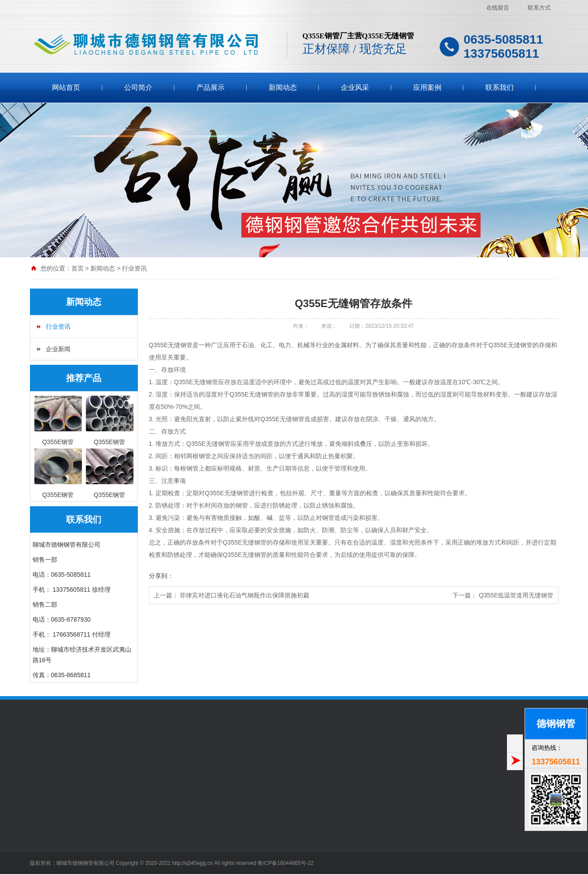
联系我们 (499, 87)
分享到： (161, 576)
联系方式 (539, 8)
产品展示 (211, 87)
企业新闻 (58, 349)
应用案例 (427, 87)
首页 (78, 268)
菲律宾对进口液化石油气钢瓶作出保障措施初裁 (244, 595)
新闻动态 (283, 87)
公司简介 (138, 87)
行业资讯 (134, 268)
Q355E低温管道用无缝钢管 (516, 595)
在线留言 (498, 8)
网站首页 (66, 87)
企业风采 (355, 87)
